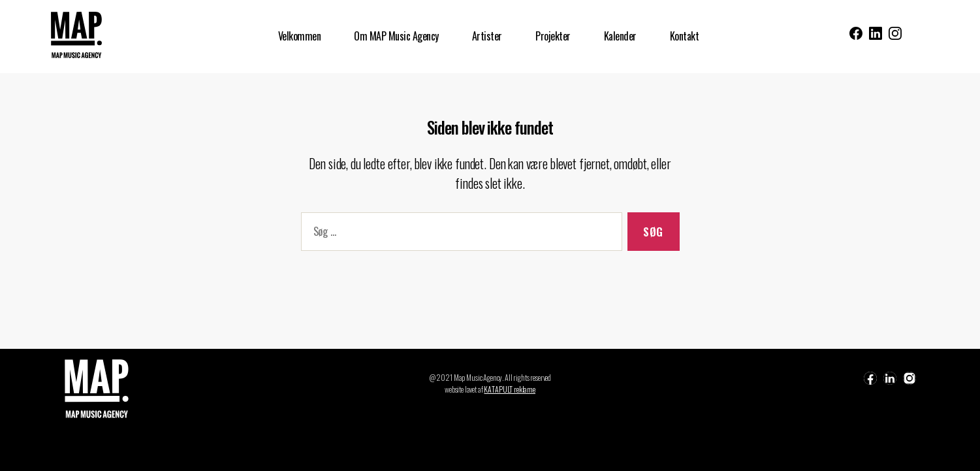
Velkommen (300, 36)
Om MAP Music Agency (396, 36)
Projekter (553, 36)
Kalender (620, 36)
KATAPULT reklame (510, 389)
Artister (487, 36)
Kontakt (685, 36)
